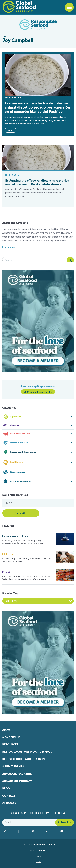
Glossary (9, 803)
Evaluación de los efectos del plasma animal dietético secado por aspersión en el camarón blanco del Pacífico (37, 107)
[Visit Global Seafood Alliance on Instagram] (9, 831)
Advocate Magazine (17, 774)
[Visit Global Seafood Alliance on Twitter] (37, 831)
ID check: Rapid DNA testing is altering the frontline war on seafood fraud (27, 560)
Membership (11, 737)
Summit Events (13, 767)
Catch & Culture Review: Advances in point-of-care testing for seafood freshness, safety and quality (27, 578)
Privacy (38, 856)
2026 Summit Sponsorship (38, 392)
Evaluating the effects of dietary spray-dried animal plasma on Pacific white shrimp (37, 182)
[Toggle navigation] (69, 7)
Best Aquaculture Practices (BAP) (27, 752)
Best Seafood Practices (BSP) (23, 759)
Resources (10, 744)
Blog (6, 788)
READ (11, 130)
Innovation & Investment (15, 536)
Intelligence (9, 554)
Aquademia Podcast (17, 781)
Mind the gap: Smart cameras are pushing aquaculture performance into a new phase (23, 542)
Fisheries (7, 572)
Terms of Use (38, 862)
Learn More (9, 247)
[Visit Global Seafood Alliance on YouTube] (66, 831)
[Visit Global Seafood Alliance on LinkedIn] (52, 831)
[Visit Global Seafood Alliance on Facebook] (23, 831)
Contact (9, 796)
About (7, 730)
